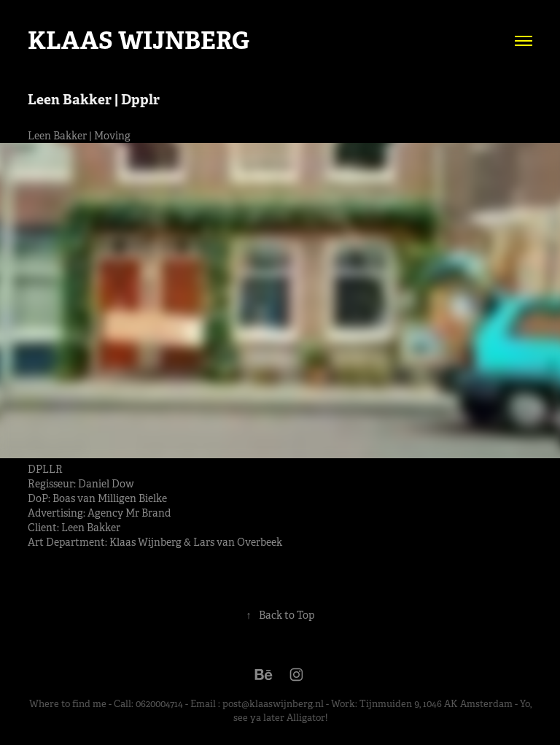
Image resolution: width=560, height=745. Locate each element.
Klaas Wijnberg (139, 40)
